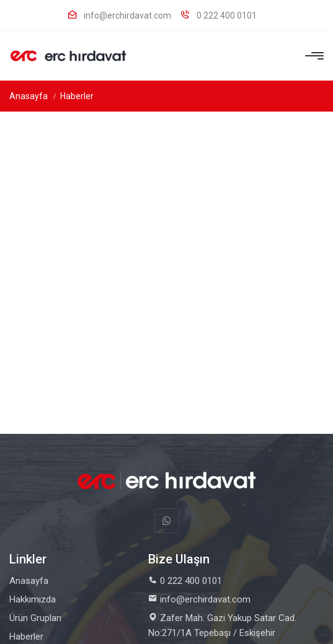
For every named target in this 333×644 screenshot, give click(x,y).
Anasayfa (29, 96)
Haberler (77, 96)
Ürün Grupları (35, 618)
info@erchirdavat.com (119, 15)
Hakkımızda (33, 599)
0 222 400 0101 (219, 15)
